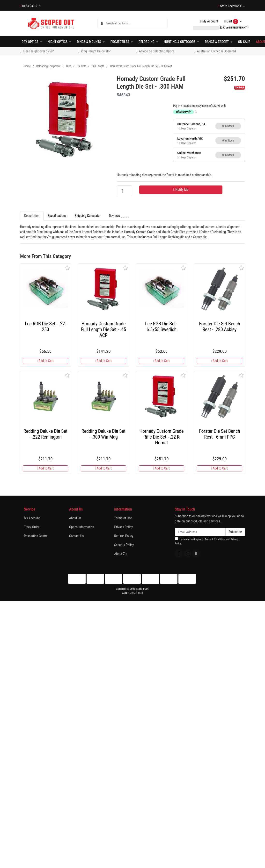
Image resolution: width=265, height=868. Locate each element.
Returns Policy (124, 536)
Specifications (57, 216)
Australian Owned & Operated (217, 51)
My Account (32, 518)
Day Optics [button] (30, 42)
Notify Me (181, 190)
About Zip (121, 554)
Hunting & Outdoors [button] (180, 42)
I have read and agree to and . (207, 541)
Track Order (32, 527)
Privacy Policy (123, 527)
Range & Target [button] (217, 42)
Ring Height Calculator (96, 51)
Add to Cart (45, 361)
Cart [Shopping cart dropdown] (232, 21)
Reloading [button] (147, 42)
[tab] (32, 216)
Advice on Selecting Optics (157, 51)
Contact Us (77, 536)
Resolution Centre (36, 536)
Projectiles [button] (120, 42)
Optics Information (82, 527)
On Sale (244, 42)
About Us (75, 518)
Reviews (119, 216)
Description (32, 216)
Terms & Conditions (215, 539)
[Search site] (102, 24)
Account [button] (209, 21)
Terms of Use (123, 518)
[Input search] (136, 24)
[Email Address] (200, 532)
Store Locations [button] (230, 6)
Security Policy (124, 545)
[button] (67, 268)
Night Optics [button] (58, 42)
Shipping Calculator (88, 216)
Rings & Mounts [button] (89, 42)
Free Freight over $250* (39, 51)
